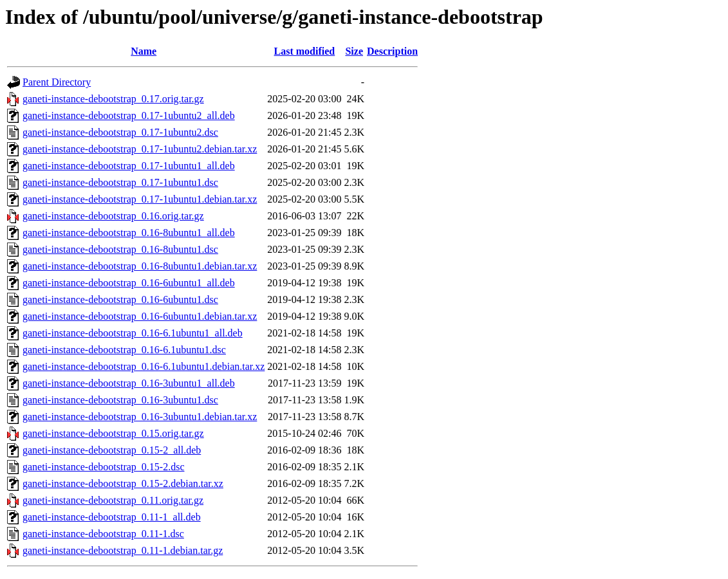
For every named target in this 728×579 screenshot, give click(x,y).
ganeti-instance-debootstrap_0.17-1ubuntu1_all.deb (129, 166)
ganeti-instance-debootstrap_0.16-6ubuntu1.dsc (120, 299)
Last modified (305, 51)
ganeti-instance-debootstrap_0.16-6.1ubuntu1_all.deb (133, 333)
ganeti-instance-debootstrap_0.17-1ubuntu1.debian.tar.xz (140, 199)
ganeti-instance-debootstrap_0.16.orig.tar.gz (113, 216)
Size (354, 51)
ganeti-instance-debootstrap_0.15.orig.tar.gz (113, 433)
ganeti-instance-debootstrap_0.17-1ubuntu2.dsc (120, 132)
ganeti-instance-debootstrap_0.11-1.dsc (103, 534)
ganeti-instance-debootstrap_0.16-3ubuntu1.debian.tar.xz (140, 417)
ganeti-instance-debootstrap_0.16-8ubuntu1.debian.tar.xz (140, 266)
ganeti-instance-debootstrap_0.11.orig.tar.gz (113, 500)
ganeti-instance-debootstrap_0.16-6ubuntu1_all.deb (129, 283)
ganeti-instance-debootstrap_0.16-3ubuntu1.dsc (120, 400)
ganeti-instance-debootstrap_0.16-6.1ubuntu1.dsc (124, 350)
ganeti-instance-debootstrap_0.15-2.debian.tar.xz (123, 483)
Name (144, 51)
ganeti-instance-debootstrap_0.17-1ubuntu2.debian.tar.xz (140, 149)
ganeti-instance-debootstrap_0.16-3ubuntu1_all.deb (129, 383)
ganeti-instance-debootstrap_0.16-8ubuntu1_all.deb (129, 233)
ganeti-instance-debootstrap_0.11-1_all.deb (112, 517)
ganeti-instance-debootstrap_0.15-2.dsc (103, 467)
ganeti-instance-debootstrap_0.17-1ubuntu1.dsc (120, 182)
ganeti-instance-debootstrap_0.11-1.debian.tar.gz (123, 550)
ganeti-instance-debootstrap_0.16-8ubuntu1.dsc (120, 249)
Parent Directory (57, 82)
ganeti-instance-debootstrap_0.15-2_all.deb (112, 450)
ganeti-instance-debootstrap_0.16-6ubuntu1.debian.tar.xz (140, 316)
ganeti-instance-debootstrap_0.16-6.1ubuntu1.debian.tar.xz (144, 366)
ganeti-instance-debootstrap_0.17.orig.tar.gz (113, 99)
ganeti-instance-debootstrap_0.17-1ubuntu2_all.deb (129, 115)
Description (392, 51)
